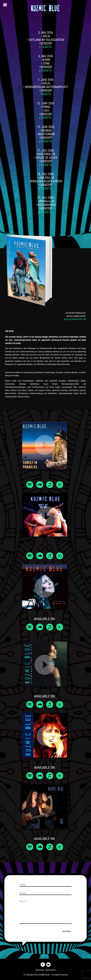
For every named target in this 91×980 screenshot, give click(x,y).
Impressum (40, 970)
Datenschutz (51, 970)
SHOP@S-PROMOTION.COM (75, 319)
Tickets (46, 47)
